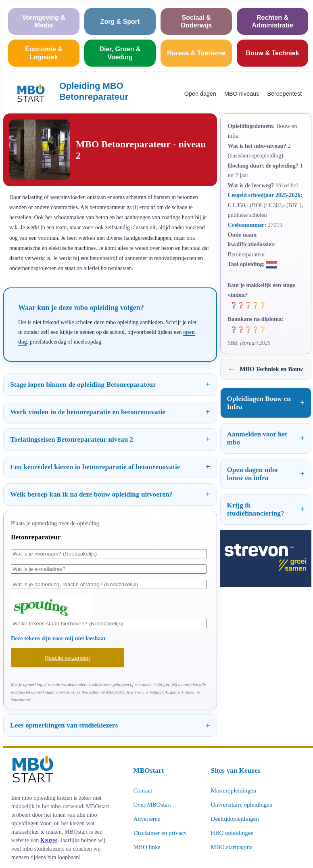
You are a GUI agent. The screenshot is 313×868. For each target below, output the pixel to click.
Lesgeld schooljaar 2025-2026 (264, 195)
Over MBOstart (152, 805)
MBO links (147, 847)
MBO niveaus (242, 94)
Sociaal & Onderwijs (196, 21)
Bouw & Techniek (272, 53)
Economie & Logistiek (44, 53)
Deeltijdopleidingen (235, 819)
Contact (143, 790)
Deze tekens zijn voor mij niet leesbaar (58, 638)
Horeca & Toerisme (196, 53)
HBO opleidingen (232, 833)
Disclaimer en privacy (160, 833)
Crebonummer (246, 225)
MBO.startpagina (232, 847)
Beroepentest (284, 94)
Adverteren (147, 819)
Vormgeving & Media (44, 21)
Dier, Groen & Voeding (120, 53)
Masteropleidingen (234, 790)
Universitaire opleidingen (242, 805)
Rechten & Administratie (272, 21)
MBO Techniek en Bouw (265, 369)
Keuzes (49, 840)
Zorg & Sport (120, 22)
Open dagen (200, 94)
